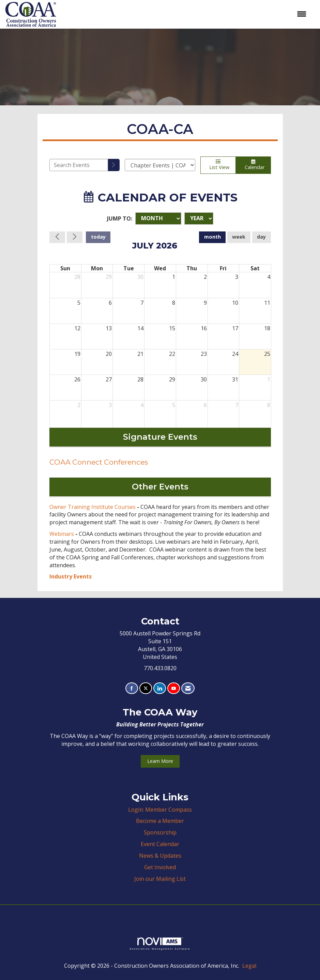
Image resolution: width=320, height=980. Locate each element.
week (239, 237)
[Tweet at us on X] (146, 688)
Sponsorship (160, 832)
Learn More (160, 761)
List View (218, 165)
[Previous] (57, 237)
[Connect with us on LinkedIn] (160, 688)
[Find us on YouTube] (174, 688)
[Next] (75, 237)
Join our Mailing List (160, 879)
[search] (114, 165)
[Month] (158, 218)
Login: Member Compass (160, 810)
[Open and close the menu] (185, 14)
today (98, 237)
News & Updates (160, 856)
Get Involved (160, 867)
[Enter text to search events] (79, 165)
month (212, 237)
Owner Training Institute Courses (93, 507)
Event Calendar (160, 844)
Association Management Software (160, 944)
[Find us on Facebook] (132, 688)
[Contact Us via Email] (188, 688)
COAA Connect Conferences (99, 462)
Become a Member (160, 821)
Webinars (62, 534)
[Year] (199, 218)
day (261, 237)
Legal (249, 966)
